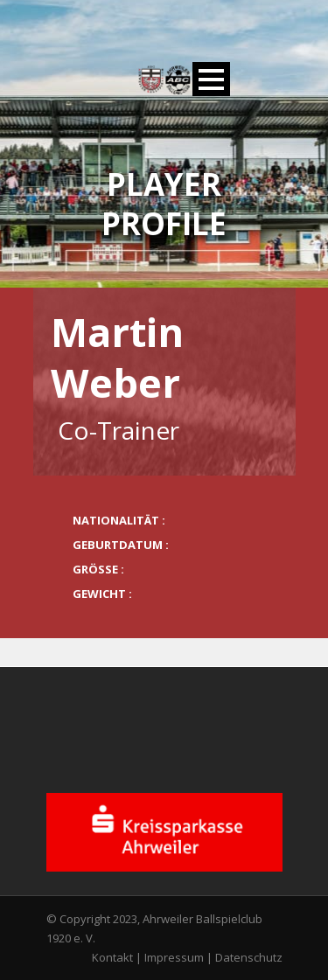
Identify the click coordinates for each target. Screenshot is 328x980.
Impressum (174, 957)
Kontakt (112, 957)
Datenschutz (249, 957)
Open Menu (211, 79)
